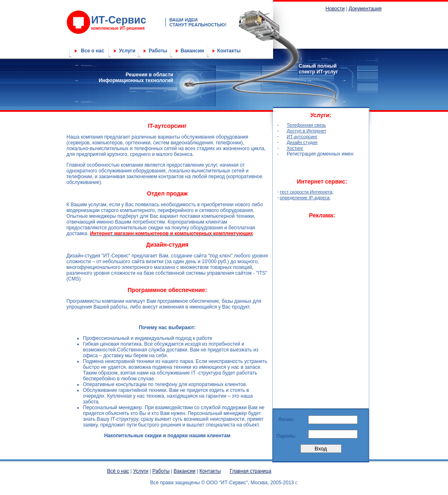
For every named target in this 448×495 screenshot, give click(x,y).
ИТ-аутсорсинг (302, 137)
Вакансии (192, 51)
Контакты (229, 51)
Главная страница (251, 471)
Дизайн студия (302, 142)
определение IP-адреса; (305, 198)
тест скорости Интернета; (307, 192)
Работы (158, 51)
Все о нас (93, 51)
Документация (365, 9)
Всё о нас (118, 471)
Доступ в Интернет (307, 131)
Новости (335, 9)
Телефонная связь (306, 125)
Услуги (127, 51)
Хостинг (295, 148)
